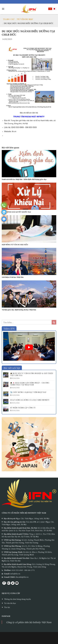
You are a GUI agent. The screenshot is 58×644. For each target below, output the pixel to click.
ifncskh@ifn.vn (22, 577)
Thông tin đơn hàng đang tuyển (18, 599)
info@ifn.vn (15, 574)
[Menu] (3, 9)
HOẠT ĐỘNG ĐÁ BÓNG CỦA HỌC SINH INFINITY (30, 400)
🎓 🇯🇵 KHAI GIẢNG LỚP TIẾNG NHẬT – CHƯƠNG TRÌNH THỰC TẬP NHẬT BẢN (30, 384)
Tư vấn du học (10, 603)
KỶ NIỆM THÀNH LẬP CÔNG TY (23, 408)
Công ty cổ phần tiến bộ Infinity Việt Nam (29, 622)
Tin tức (7, 607)
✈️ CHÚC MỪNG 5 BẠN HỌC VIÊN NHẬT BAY (28, 392)
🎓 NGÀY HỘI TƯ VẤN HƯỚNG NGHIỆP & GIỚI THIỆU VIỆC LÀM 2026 (32, 374)
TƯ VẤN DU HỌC (25, 19)
